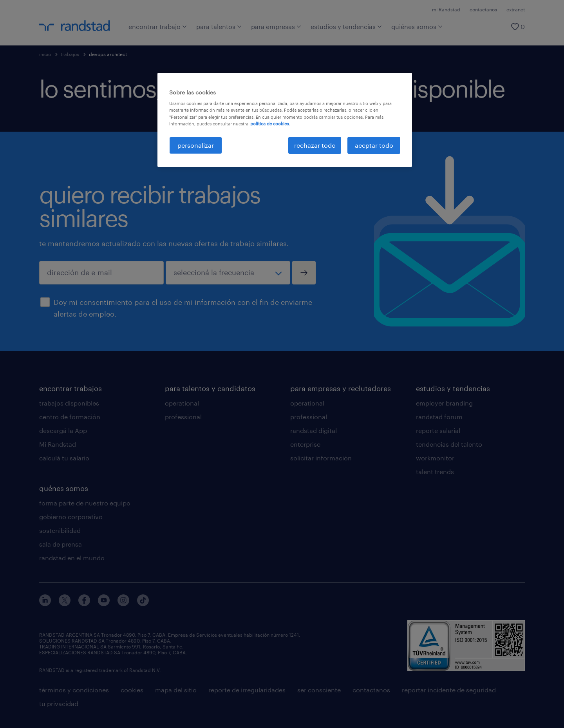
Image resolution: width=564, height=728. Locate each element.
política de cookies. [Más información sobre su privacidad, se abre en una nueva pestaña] (270, 124)
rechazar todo (315, 145)
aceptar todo (374, 145)
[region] (285, 120)
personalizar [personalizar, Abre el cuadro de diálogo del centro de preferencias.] (196, 145)
